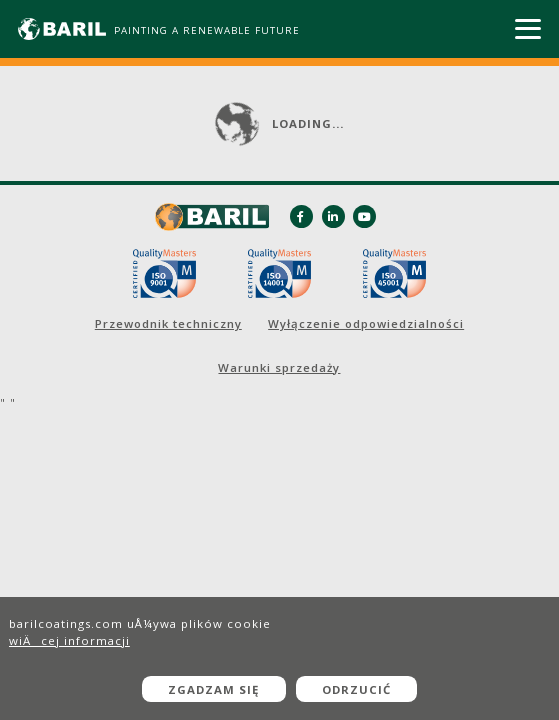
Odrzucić (356, 689)
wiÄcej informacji (69, 640)
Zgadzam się (213, 689)
